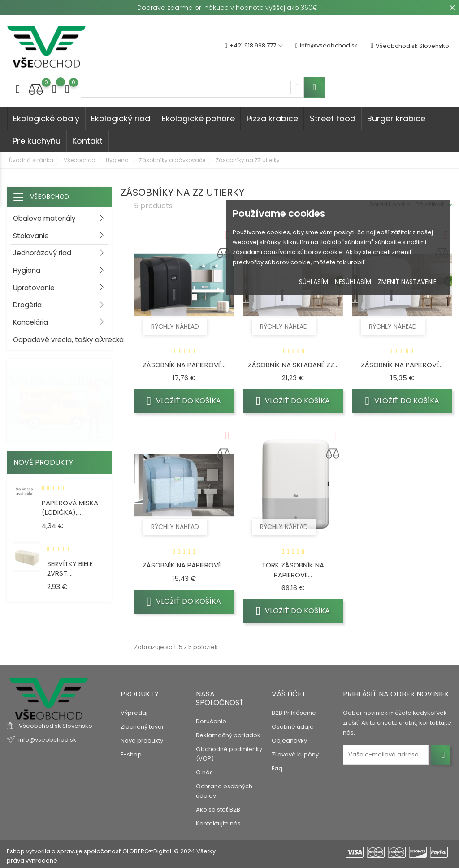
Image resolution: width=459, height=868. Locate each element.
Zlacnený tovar (142, 727)
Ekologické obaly (46, 118)
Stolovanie (31, 236)
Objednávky (289, 741)
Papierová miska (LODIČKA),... (70, 508)
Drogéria (27, 305)
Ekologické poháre (198, 118)
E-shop (131, 754)
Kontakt (87, 141)
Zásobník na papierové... (184, 365)
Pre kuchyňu (37, 141)
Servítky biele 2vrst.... (70, 569)
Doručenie (211, 721)
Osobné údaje (293, 727)
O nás (204, 772)
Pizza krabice (272, 118)
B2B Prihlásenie (294, 713)
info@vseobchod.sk (327, 46)
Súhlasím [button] (314, 282)
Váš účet (289, 694)
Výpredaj (134, 713)
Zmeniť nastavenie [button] (407, 282)
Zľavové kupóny (295, 754)
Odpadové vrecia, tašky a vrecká (62, 340)
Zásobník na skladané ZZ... (293, 365)
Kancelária (30, 322)
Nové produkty (142, 741)
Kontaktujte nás (218, 823)
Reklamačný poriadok (228, 735)
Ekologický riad (121, 118)
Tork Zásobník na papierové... (293, 570)
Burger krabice (396, 118)
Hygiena (27, 270)
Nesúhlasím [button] (353, 282)
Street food (333, 118)
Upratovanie (34, 288)
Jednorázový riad (42, 253)
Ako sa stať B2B (218, 810)
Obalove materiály (44, 218)
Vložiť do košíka (184, 401)
